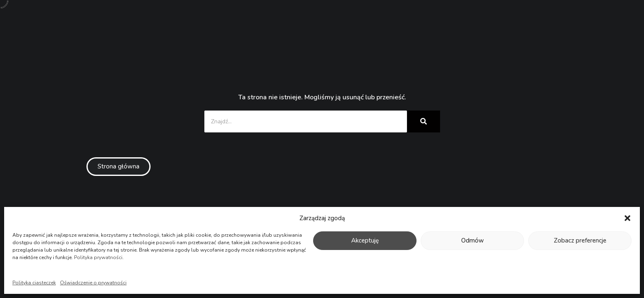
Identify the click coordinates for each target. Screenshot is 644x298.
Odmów (473, 240)
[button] (627, 218)
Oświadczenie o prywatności (93, 283)
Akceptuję (365, 240)
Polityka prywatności (98, 257)
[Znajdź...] (306, 121)
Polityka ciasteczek (34, 283)
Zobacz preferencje (580, 240)
